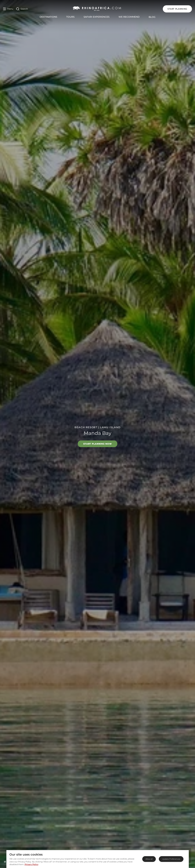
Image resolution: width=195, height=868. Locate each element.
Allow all (149, 859)
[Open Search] (22, 9)
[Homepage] (5, 862)
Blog (152, 17)
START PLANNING (177, 9)
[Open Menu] (8, 9)
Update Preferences (171, 859)
